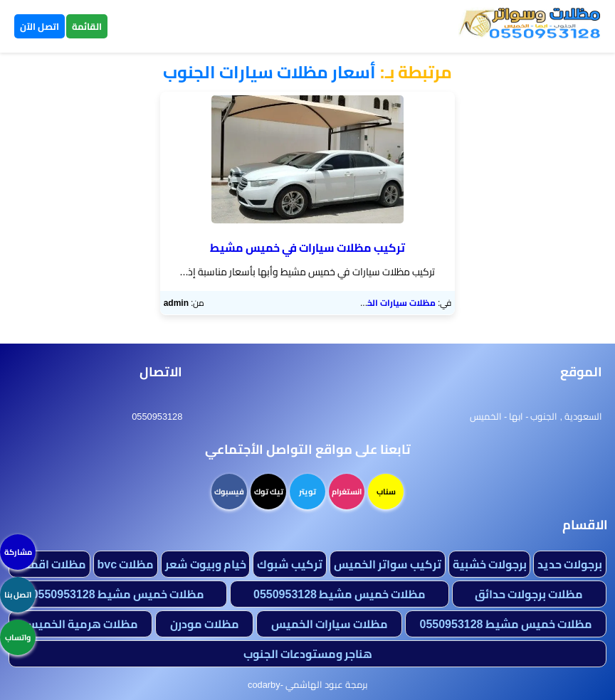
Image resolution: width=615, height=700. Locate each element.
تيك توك (269, 492)
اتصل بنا (18, 595)
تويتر (307, 492)
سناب (386, 492)
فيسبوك (229, 492)
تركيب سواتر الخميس (388, 564)
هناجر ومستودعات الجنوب (308, 654)
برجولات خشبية (490, 564)
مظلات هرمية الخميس (81, 624)
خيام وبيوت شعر (206, 564)
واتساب (18, 637)
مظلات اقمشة (49, 564)
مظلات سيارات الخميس (391, 303)
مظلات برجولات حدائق (529, 594)
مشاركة (18, 552)
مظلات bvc (125, 564)
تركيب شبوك (290, 564)
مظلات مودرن (205, 624)
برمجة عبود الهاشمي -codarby (307, 684)
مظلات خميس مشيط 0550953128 (340, 594)
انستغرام (347, 492)
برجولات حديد (570, 564)
